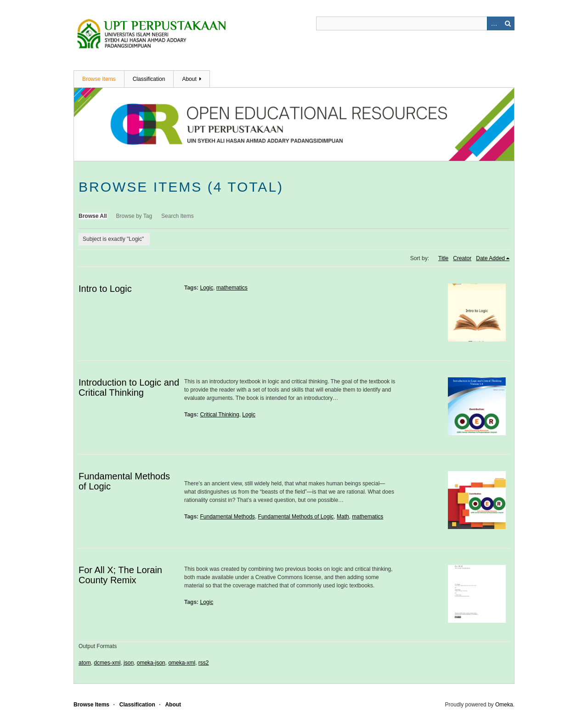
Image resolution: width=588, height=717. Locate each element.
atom (85, 663)
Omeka (504, 705)
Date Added (490, 258)
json (129, 663)
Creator (462, 258)
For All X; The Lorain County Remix (120, 575)
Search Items (178, 216)
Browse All (93, 216)
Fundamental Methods (227, 517)
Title (443, 258)
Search (508, 23)
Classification (149, 79)
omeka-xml (182, 663)
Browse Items (99, 79)
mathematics (232, 288)
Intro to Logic (105, 289)
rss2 (204, 663)
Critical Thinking (219, 415)
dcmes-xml (107, 663)
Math (343, 517)
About (189, 79)
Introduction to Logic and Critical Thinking (129, 387)
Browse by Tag (134, 216)
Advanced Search (494, 23)
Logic (206, 288)
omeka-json (151, 663)
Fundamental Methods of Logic (296, 517)
